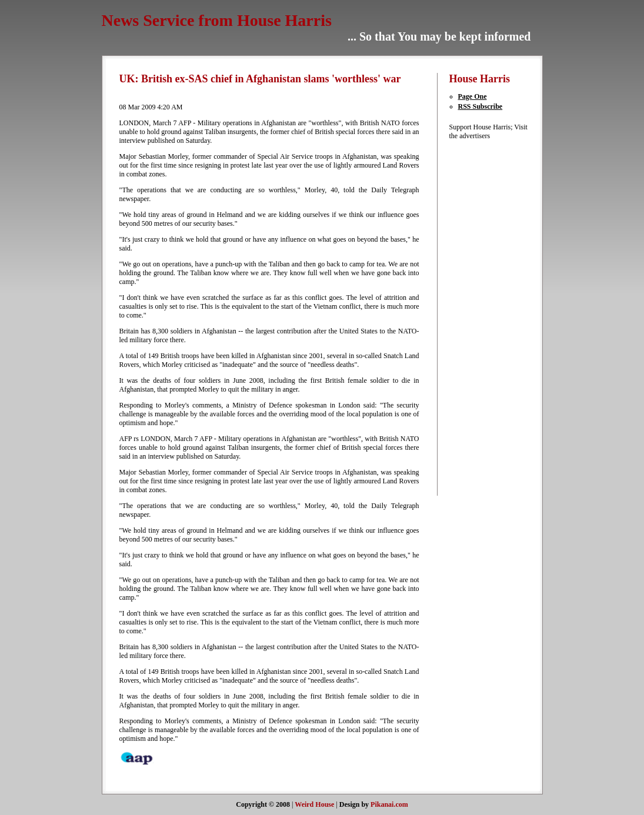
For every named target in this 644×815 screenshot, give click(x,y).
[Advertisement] (485, 317)
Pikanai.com (389, 804)
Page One (473, 96)
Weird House (314, 804)
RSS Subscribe (481, 106)
